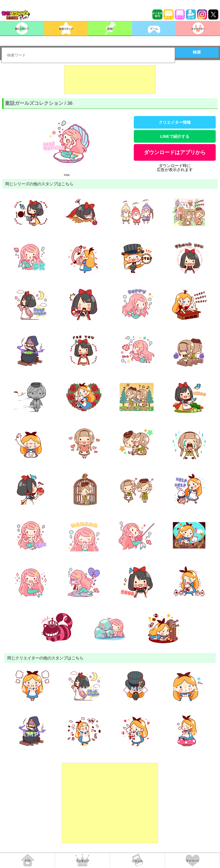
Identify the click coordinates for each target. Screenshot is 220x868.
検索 (197, 52)
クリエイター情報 (175, 122)
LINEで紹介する (175, 136)
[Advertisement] (110, 80)
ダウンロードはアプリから (175, 152)
